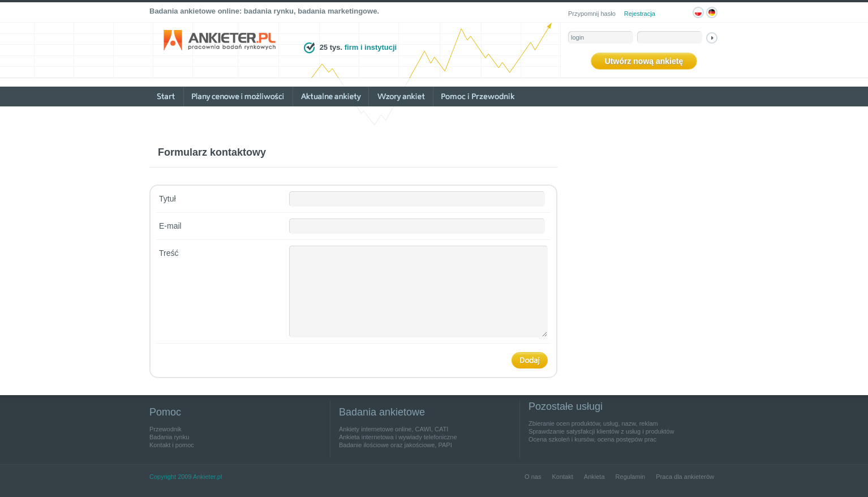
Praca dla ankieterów (685, 477)
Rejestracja (640, 14)
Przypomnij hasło (592, 14)
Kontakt (562, 477)
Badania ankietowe (382, 412)
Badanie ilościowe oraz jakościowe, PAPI (396, 445)
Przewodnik (166, 429)
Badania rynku (169, 437)
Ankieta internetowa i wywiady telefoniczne (398, 437)
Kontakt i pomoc (172, 445)
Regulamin (631, 477)
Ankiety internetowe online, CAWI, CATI (394, 429)
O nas (533, 477)
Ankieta (594, 477)
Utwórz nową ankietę (644, 61)
